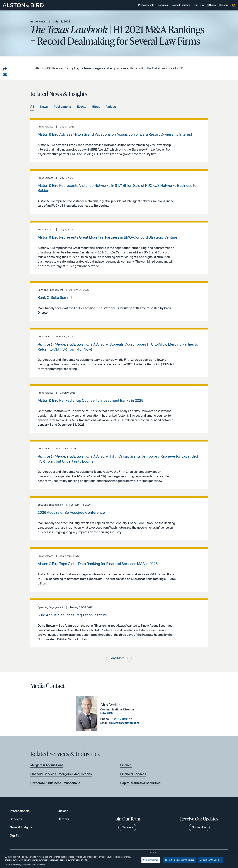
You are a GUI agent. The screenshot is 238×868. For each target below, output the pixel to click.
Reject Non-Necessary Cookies (179, 860)
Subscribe (199, 827)
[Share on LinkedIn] (5, 69)
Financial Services (133, 774)
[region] (119, 860)
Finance (126, 765)
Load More (117, 658)
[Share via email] (5, 75)
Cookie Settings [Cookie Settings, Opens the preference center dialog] (151, 860)
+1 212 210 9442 (121, 719)
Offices (212, 5)
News (44, 107)
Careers (224, 5)
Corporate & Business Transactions (55, 783)
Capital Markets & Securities (140, 783)
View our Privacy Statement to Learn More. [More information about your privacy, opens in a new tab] (25, 865)
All (32, 107)
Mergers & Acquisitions (47, 765)
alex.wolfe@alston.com (124, 723)
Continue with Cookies (211, 860)
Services (163, 5)
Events (82, 107)
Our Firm (199, 5)
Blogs (96, 107)
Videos (111, 107)
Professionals (146, 5)
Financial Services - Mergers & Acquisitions (61, 774)
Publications (62, 107)
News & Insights (181, 5)
